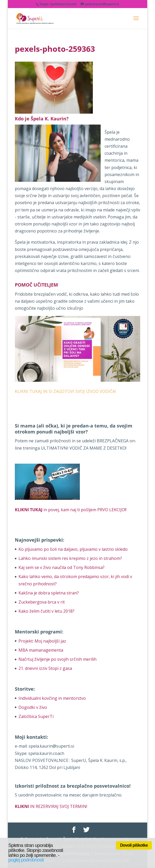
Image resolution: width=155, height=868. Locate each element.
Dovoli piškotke (134, 845)
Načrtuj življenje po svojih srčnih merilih (57, 659)
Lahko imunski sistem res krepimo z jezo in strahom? (70, 558)
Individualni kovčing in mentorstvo (52, 698)
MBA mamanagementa (41, 650)
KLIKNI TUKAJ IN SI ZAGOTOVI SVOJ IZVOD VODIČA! (65, 391)
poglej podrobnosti (26, 860)
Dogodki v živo (33, 707)
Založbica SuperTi (36, 716)
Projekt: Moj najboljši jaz (42, 641)
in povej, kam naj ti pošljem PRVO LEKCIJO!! (71, 510)
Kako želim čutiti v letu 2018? (46, 611)
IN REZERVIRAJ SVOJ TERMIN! (51, 806)
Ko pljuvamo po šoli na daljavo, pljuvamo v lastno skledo (73, 549)
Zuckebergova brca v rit (42, 602)
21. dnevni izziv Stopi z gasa (45, 668)
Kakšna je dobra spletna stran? (49, 593)
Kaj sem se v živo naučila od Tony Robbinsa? (62, 567)
